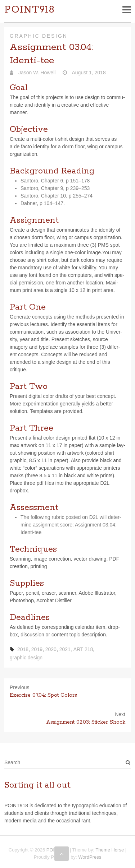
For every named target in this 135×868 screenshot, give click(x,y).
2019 (37, 649)
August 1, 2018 (88, 73)
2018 (23, 649)
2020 (51, 649)
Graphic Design (39, 36)
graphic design (26, 658)
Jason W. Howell (36, 73)
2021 (65, 649)
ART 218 (83, 649)
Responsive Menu (127, 10)
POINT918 (30, 10)
